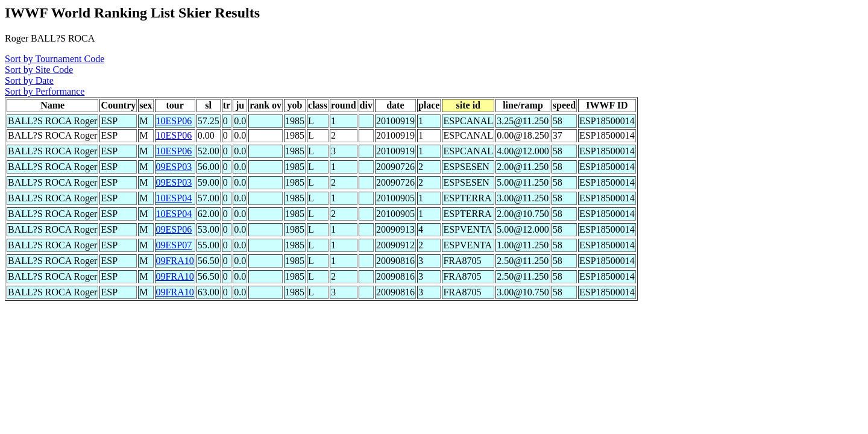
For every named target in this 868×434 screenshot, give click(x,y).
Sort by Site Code (39, 70)
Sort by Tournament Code (55, 59)
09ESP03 (174, 167)
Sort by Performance (45, 91)
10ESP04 (174, 198)
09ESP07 (174, 245)
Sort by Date (29, 80)
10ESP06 (174, 121)
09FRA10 (175, 261)
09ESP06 (174, 229)
